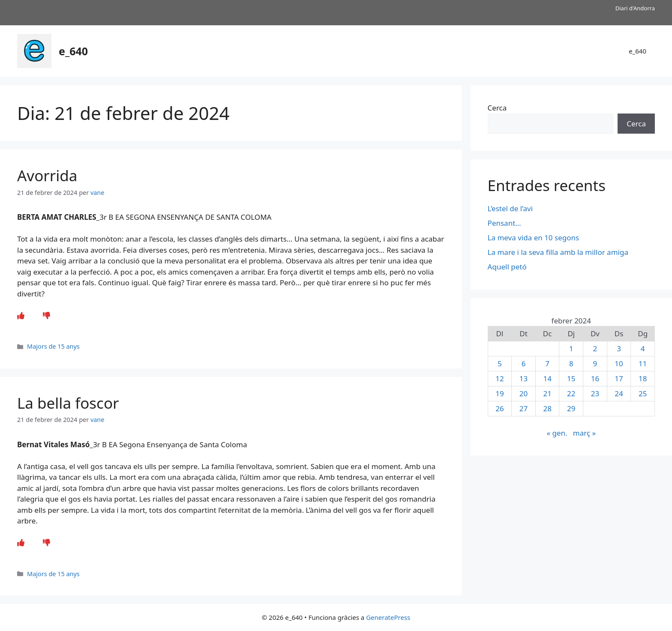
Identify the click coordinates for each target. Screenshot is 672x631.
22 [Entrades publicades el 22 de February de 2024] (571, 393)
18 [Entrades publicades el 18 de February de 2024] (643, 378)
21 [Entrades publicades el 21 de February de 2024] (547, 393)
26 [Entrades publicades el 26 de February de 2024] (499, 408)
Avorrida (47, 175)
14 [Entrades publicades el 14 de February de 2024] (547, 378)
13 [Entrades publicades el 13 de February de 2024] (523, 378)
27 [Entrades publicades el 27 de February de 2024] (523, 408)
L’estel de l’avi (510, 208)
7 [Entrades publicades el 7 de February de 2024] (547, 363)
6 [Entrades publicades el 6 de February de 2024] (524, 363)
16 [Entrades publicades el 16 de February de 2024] (595, 378)
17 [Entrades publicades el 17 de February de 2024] (619, 378)
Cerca (497, 108)
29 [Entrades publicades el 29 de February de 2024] (571, 408)
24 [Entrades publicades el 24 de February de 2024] (619, 393)
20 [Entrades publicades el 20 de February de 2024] (523, 393)
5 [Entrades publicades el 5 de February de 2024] (500, 363)
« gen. (557, 433)
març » (584, 433)
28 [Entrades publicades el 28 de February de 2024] (547, 408)
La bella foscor (68, 403)
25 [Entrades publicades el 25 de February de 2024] (643, 393)
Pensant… (504, 223)
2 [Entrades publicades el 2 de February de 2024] (595, 348)
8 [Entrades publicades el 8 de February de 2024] (571, 363)
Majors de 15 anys (53, 346)
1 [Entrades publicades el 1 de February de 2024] (571, 348)
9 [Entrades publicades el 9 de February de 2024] (595, 363)
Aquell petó (507, 267)
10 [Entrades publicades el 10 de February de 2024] (619, 363)
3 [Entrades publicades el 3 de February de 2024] (619, 348)
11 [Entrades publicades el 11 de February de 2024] (643, 363)
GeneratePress (388, 617)
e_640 (73, 51)
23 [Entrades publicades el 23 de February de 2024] (595, 393)
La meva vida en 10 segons (534, 238)
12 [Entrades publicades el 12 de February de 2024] (499, 378)
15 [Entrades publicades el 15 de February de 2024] (571, 378)
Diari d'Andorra (635, 8)
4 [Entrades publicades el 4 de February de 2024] (643, 348)
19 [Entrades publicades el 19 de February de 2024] (499, 393)
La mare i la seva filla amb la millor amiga (559, 252)
